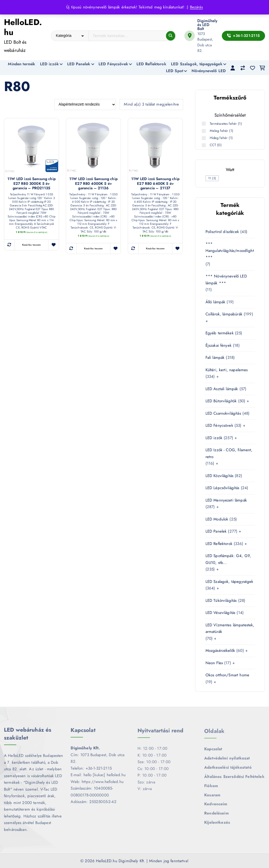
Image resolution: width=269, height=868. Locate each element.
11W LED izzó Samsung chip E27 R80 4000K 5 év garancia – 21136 (93, 184)
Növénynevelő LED (209, 71)
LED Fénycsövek (113, 64)
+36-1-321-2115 (243, 36)
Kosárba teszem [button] (32, 245)
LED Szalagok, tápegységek (197, 64)
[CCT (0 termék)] (204, 145)
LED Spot (175, 71)
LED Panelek (79, 64)
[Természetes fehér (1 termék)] (204, 124)
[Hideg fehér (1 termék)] (204, 138)
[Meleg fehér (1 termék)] (204, 131)
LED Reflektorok (151, 64)
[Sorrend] (85, 105)
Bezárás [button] (196, 7)
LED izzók (49, 64)
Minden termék (21, 64)
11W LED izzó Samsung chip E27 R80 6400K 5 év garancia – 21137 (155, 184)
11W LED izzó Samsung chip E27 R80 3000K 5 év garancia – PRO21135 (31, 184)
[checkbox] (212, 178)
